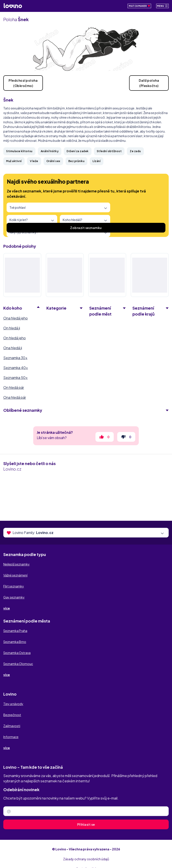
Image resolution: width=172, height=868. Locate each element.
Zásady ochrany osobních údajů (86, 859)
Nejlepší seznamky (16, 564)
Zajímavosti (12, 726)
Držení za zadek (78, 151)
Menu (163, 6)
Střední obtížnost (109, 151)
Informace (11, 737)
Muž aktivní (14, 161)
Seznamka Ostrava (17, 653)
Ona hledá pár (15, 397)
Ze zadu (135, 151)
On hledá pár (14, 387)
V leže (34, 161)
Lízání (97, 161)
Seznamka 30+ (15, 358)
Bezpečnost (12, 715)
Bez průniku (77, 161)
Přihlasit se (86, 824)
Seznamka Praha (15, 631)
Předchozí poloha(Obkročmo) (23, 83)
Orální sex (53, 161)
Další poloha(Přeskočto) (149, 83)
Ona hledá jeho (16, 318)
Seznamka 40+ (16, 368)
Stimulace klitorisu (19, 151)
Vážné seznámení (15, 575)
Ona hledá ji (13, 348)
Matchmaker (139, 6)
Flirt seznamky (14, 586)
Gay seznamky (14, 597)
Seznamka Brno (15, 642)
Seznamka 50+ (16, 378)
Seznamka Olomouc (18, 664)
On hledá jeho (15, 338)
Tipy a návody (13, 704)
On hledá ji (12, 328)
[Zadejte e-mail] (86, 811)
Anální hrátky (50, 151)
